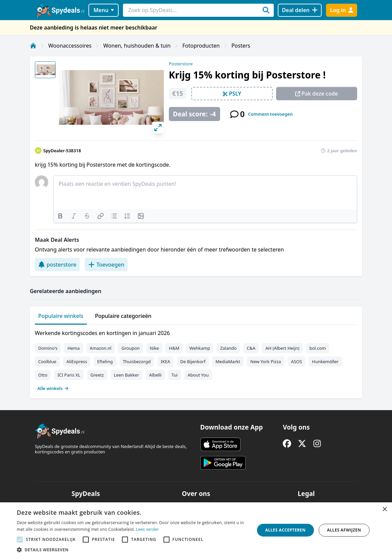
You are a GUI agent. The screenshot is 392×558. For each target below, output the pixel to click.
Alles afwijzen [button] (344, 530)
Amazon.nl (101, 348)
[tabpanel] (196, 359)
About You (198, 375)
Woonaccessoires (70, 46)
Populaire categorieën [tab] (123, 316)
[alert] (196, 530)
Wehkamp (200, 348)
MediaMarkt (228, 361)
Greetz (97, 375)
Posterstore (181, 64)
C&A (251, 348)
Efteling (105, 361)
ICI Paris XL (69, 375)
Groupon (130, 348)
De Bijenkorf (193, 361)
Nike (154, 348)
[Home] (33, 46)
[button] (132, 550)
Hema (73, 348)
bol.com (318, 348)
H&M (174, 348)
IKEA (166, 361)
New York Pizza (266, 361)
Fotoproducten (201, 46)
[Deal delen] (300, 10)
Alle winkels (53, 388)
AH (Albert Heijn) (282, 348)
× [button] (384, 510)
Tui (175, 375)
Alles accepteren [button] (286, 530)
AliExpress (77, 361)
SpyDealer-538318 (62, 151)
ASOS (297, 361)
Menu (104, 10)
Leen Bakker (126, 375)
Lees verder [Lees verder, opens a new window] (148, 529)
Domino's (48, 348)
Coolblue (47, 361)
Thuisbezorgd (137, 361)
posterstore (57, 265)
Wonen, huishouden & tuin (137, 46)
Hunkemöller (325, 361)
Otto (43, 375)
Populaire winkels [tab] (61, 316)
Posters (241, 46)
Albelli (155, 375)
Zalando (228, 348)
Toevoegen (106, 265)
